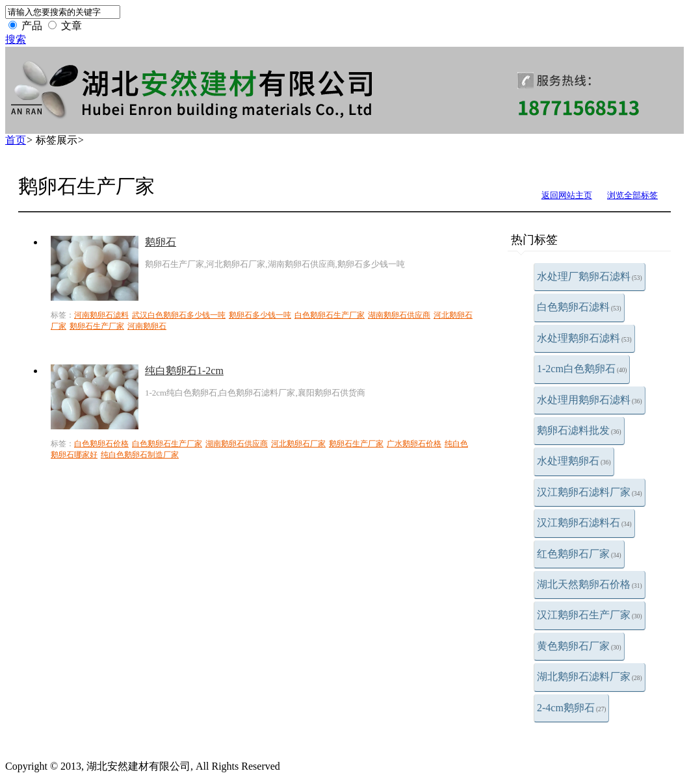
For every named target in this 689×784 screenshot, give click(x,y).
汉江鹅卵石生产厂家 (590, 615)
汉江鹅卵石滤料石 (584, 523)
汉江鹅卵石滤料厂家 (590, 492)
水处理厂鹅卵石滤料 (590, 276)
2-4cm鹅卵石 (571, 708)
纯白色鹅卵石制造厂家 (140, 455)
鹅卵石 (161, 242)
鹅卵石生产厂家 (97, 326)
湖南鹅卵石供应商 (399, 315)
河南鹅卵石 (147, 326)
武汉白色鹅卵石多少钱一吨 (179, 315)
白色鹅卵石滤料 (579, 307)
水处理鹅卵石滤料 (584, 338)
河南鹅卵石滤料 (101, 315)
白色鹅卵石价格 (101, 444)
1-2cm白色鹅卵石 (582, 369)
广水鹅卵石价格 (414, 444)
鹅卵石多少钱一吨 (260, 315)
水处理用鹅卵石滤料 (590, 400)
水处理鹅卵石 (574, 461)
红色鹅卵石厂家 (579, 554)
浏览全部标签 (632, 195)
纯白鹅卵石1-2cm (184, 371)
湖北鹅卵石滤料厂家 (590, 677)
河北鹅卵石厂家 (298, 444)
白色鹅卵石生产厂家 (330, 315)
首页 (16, 140)
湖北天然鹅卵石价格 (590, 584)
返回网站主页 (567, 195)
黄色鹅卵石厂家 (579, 646)
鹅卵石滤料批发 (579, 430)
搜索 (16, 39)
